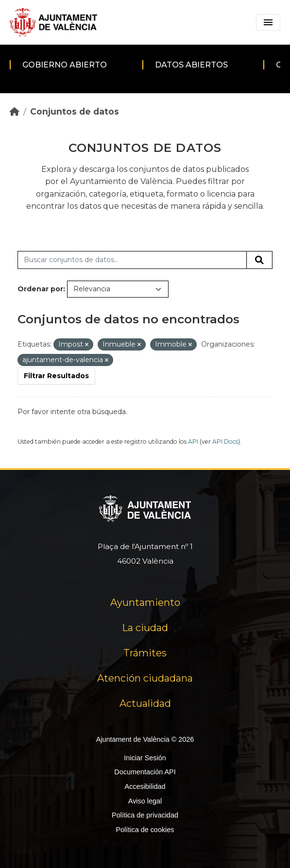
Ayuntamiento (145, 602)
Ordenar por (40, 289)
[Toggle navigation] (268, 22)
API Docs (225, 442)
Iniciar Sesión (145, 758)
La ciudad (145, 628)
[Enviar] (259, 260)
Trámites (145, 653)
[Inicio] (15, 111)
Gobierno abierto (65, 65)
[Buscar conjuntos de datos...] (132, 260)
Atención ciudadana (145, 678)
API (193, 442)
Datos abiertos (191, 65)
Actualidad (145, 703)
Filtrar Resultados (56, 376)
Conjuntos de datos (75, 111)
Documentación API (145, 772)
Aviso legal (145, 801)
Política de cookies (145, 830)
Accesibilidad (145, 786)
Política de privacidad (145, 815)
